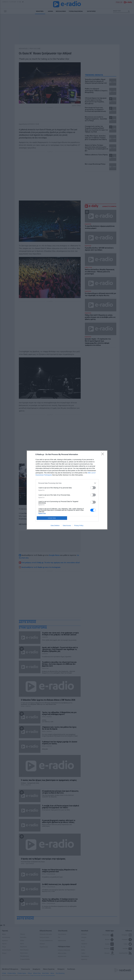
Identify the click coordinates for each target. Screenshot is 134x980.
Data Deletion (55, 525)
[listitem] (67, 483)
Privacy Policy (79, 525)
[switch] (93, 488)
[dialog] (67, 490)
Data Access (67, 525)
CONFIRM (52, 518)
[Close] (103, 455)
